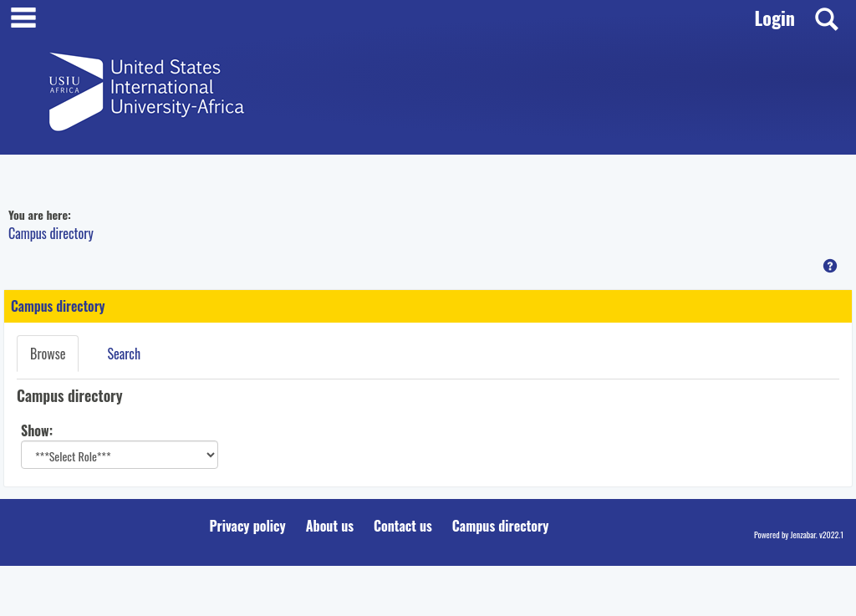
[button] (830, 266)
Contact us (403, 526)
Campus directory (51, 233)
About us (330, 526)
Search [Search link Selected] (124, 354)
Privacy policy (248, 526)
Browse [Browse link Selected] (48, 354)
